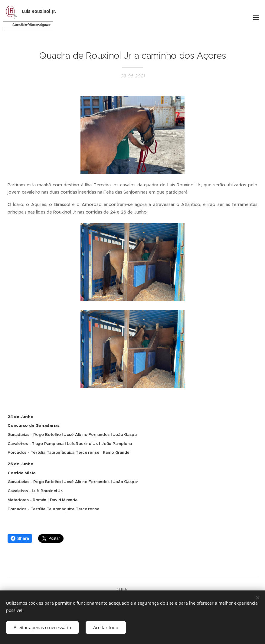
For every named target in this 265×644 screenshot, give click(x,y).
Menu (256, 18)
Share (20, 538)
